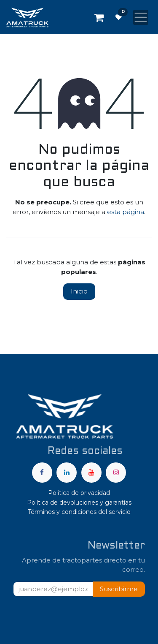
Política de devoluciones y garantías (79, 503)
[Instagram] (116, 473)
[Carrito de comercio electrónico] (99, 17)
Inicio (79, 291)
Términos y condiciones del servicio (79, 512)
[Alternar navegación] (141, 17)
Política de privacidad (79, 493)
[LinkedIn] (67, 473)
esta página (126, 212)
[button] (119, 589)
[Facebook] (42, 473)
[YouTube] (91, 473)
